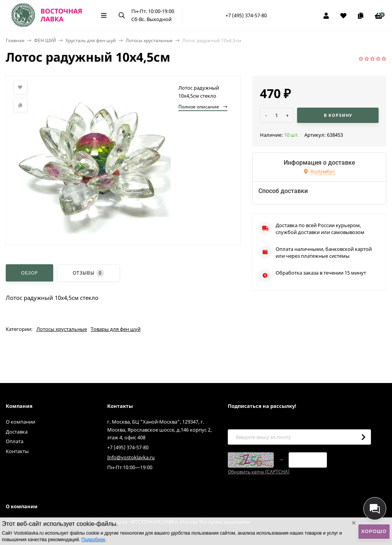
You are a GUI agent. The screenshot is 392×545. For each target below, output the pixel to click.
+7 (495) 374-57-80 (246, 15)
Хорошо (374, 531)
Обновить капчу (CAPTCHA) (259, 472)
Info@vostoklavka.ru (131, 457)
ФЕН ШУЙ (45, 40)
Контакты (17, 451)
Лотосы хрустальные (149, 40)
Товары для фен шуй (116, 329)
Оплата (15, 441)
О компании (20, 422)
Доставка (17, 432)
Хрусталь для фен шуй (91, 40)
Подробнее (93, 540)
